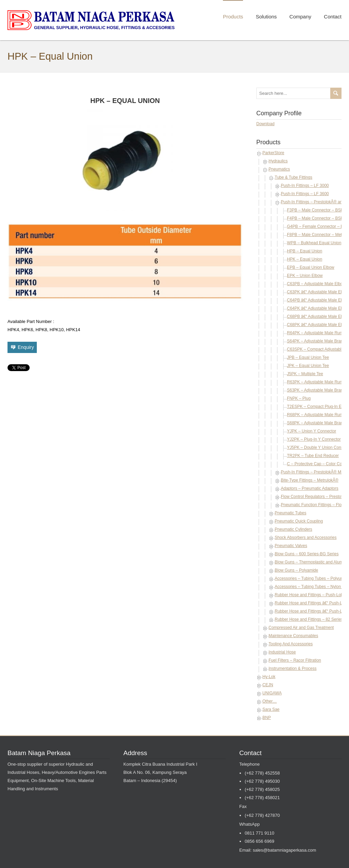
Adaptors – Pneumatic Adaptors (310, 488)
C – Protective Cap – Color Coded (318, 464)
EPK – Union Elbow (305, 276)
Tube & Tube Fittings (293, 177)
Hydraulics (278, 161)
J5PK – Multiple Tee (305, 374)
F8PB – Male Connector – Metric (317, 235)
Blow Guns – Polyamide (296, 570)
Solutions (266, 17)
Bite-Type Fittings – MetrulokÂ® (310, 480)
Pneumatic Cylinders (293, 529)
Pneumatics (279, 169)
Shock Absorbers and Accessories (306, 538)
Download (265, 124)
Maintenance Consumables (293, 636)
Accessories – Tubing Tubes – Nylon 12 (311, 587)
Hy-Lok (269, 677)
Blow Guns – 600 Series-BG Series (307, 554)
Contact (333, 17)
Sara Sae (271, 709)
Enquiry (26, 347)
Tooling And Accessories (291, 644)
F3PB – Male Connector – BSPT (316, 210)
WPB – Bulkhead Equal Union (314, 243)
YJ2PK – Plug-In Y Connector (314, 439)
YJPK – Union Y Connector (312, 431)
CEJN (268, 685)
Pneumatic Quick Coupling (299, 521)
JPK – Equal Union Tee (308, 366)
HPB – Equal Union (305, 251)
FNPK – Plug (299, 398)
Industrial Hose (282, 652)
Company (300, 17)
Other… (270, 701)
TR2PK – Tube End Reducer (313, 456)
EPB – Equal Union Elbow (311, 267)
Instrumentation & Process (293, 668)
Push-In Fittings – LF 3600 (305, 194)
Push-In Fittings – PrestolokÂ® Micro (314, 472)
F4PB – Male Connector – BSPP (316, 218)
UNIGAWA (272, 693)
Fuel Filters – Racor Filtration (295, 660)
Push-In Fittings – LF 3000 (305, 186)
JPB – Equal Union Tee (308, 357)
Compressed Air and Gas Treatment (301, 628)
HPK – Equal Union (305, 259)
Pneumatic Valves (291, 546)
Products (233, 17)
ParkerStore (273, 153)
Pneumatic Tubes (291, 513)
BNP (267, 718)
